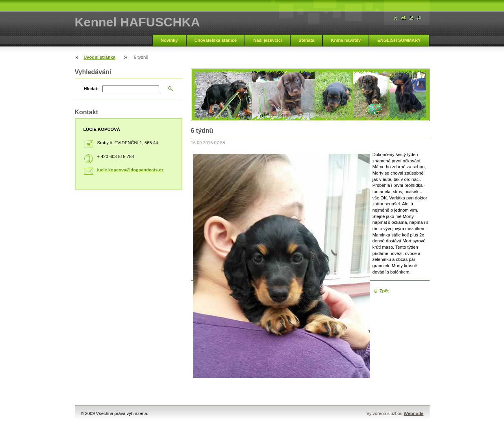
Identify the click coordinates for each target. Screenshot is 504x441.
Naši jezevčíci (268, 40)
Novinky (169, 40)
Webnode (413, 413)
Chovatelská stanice (216, 40)
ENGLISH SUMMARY (399, 40)
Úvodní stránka (99, 57)
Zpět (384, 291)
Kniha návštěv (346, 40)
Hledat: (91, 89)
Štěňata (306, 40)
